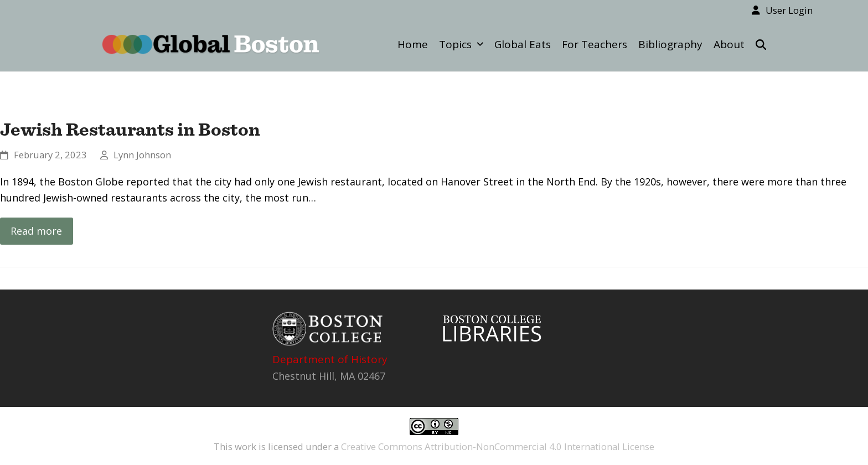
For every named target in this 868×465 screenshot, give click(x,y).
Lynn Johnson (142, 155)
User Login (789, 10)
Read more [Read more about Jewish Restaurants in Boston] (36, 231)
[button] (761, 44)
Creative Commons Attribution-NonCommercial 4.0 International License (498, 446)
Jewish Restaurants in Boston (130, 129)
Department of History (330, 359)
